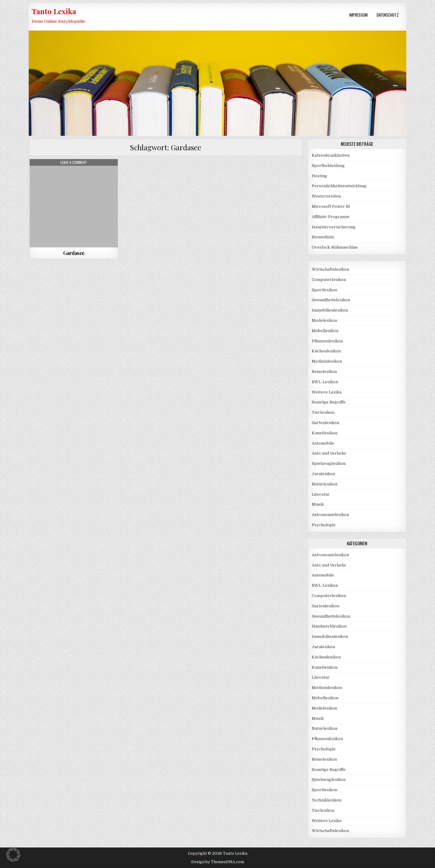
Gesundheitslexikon (331, 300)
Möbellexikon (325, 331)
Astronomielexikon (330, 515)
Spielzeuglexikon (329, 463)
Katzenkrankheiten (331, 155)
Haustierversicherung (334, 227)
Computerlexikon (329, 280)
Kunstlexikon (325, 433)
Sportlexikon (324, 290)
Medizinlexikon (327, 361)
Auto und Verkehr (329, 453)
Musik (318, 504)
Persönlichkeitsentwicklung (339, 186)
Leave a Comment (74, 162)
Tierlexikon (323, 412)
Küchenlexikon (326, 351)
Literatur (321, 494)
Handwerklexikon (329, 626)
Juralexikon (323, 474)
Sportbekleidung (328, 166)
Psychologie (324, 525)
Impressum (358, 15)
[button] (13, 855)
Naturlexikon (325, 484)
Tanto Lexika (54, 11)
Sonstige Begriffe (329, 402)
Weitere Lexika (327, 392)
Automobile (323, 443)
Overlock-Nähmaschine (335, 247)
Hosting (319, 176)
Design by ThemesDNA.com (218, 862)
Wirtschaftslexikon (330, 269)
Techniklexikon (327, 800)
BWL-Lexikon (325, 382)
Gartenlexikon (325, 423)
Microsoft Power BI (331, 206)
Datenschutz (388, 15)
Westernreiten (326, 196)
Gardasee (74, 253)
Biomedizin (323, 237)
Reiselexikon (324, 372)
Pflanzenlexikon (327, 341)
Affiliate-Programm (330, 217)
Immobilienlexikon (330, 310)
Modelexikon (324, 320)
